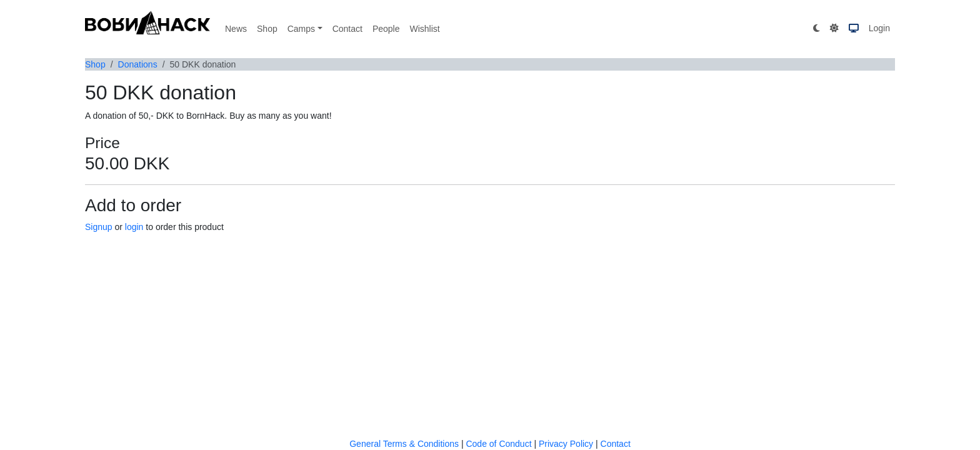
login (134, 227)
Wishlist (424, 29)
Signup (99, 227)
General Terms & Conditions (404, 444)
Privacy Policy (566, 444)
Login (879, 28)
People (386, 29)
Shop (267, 29)
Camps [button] (301, 29)
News (236, 29)
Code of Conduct (498, 444)
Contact (347, 29)
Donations (138, 64)
